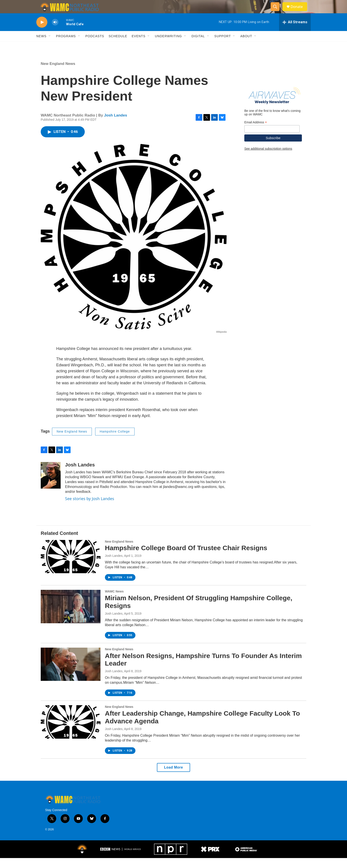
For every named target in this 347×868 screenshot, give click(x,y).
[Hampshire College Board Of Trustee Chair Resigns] (71, 567)
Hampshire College (115, 441)
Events (139, 46)
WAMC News (114, 601)
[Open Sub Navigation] (50, 46)
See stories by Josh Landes (90, 509)
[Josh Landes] (51, 485)
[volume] (55, 32)
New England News (58, 74)
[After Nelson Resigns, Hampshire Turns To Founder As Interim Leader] (71, 674)
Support (223, 46)
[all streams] (295, 32)
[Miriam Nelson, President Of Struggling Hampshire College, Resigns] (71, 616)
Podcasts (95, 46)
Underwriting (168, 46)
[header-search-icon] (277, 12)
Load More (173, 777)
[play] (42, 32)
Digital (198, 46)
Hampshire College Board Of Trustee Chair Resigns (186, 558)
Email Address (256, 132)
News (41, 46)
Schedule (118, 46)
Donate (299, 12)
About (246, 46)
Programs (66, 46)
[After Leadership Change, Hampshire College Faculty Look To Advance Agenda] (71, 732)
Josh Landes (116, 125)
